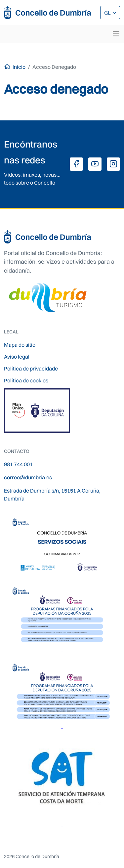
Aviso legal (17, 357)
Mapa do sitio (20, 345)
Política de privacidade (31, 369)
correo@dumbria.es (28, 477)
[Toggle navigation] (116, 34)
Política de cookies (26, 380)
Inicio (19, 67)
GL (108, 13)
